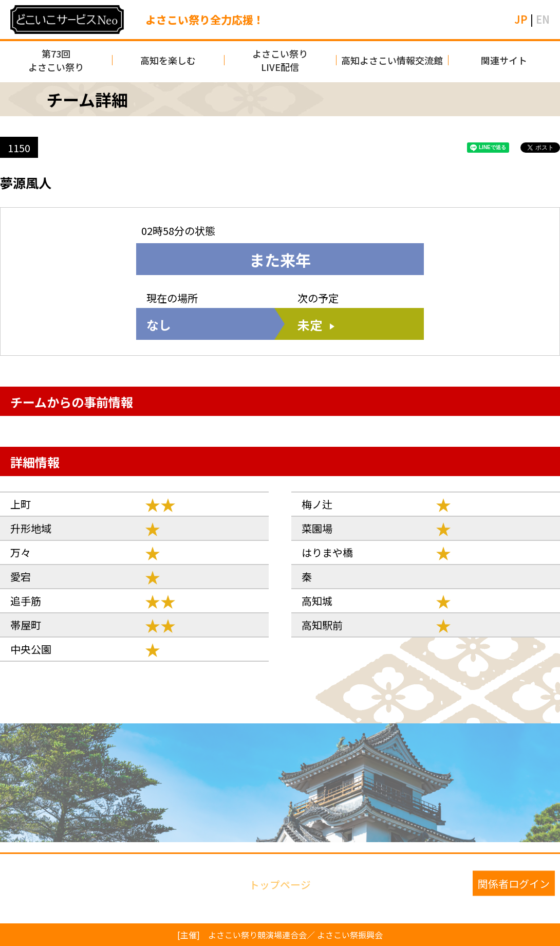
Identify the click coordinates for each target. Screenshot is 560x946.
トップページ (280, 884)
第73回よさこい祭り (56, 60)
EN (543, 19)
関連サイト (504, 60)
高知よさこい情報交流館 (392, 60)
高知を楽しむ (168, 60)
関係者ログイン (514, 884)
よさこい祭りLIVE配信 (280, 60)
